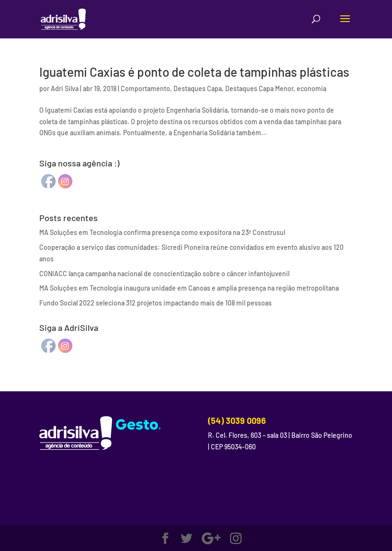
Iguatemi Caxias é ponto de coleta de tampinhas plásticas (194, 72)
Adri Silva (65, 88)
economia (311, 88)
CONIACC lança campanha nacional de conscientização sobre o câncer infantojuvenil (164, 274)
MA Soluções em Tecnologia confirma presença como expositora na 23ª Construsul (162, 232)
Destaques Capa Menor (259, 88)
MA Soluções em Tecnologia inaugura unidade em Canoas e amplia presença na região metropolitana (189, 288)
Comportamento (145, 88)
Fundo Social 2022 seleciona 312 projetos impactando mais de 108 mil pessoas (156, 303)
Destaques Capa (198, 88)
